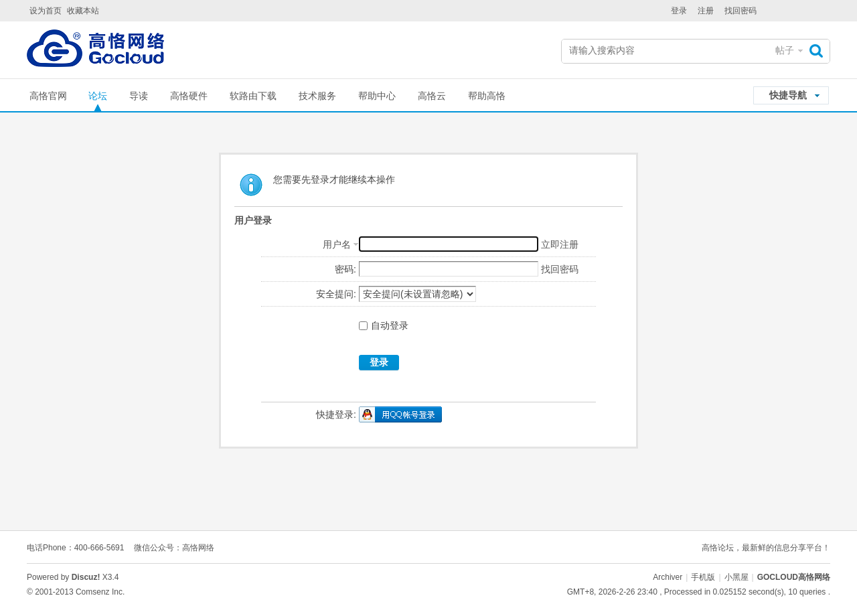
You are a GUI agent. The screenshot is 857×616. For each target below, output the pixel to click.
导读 (139, 96)
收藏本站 (83, 11)
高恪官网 (48, 96)
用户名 (337, 244)
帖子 (785, 50)
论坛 (98, 96)
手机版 (703, 577)
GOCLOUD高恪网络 (794, 577)
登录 (679, 11)
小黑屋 (736, 577)
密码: (345, 269)
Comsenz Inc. (100, 592)
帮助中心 (377, 96)
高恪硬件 (189, 96)
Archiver (668, 577)
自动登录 (384, 325)
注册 (706, 11)
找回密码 (741, 11)
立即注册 (560, 244)
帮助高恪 (487, 96)
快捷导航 (788, 95)
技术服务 (317, 96)
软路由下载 (253, 96)
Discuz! (86, 577)
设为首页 (46, 11)
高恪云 (432, 96)
